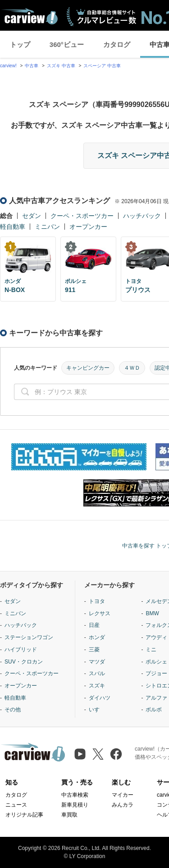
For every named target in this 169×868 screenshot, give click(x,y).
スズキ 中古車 (61, 66)
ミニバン (47, 227)
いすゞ (97, 710)
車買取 (69, 815)
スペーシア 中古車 (102, 66)
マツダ (97, 662)
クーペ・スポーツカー (82, 216)
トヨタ (97, 601)
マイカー (123, 795)
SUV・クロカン (24, 662)
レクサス (100, 613)
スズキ (97, 686)
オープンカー (88, 227)
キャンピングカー (88, 368)
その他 (13, 710)
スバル (97, 673)
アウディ (156, 637)
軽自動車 (13, 227)
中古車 (32, 66)
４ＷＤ (132, 368)
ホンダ (97, 637)
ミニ (151, 650)
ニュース (16, 805)
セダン (32, 216)
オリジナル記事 (24, 815)
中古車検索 (75, 795)
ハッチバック (142, 216)
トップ (20, 44)
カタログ (117, 44)
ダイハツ (100, 698)
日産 (94, 625)
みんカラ (123, 805)
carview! (8, 66)
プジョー (156, 673)
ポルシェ (156, 662)
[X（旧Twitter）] (98, 754)
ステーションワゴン (29, 637)
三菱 (94, 650)
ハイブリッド (21, 650)
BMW (152, 613)
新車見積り (75, 805)
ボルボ (154, 710)
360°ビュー (67, 44)
